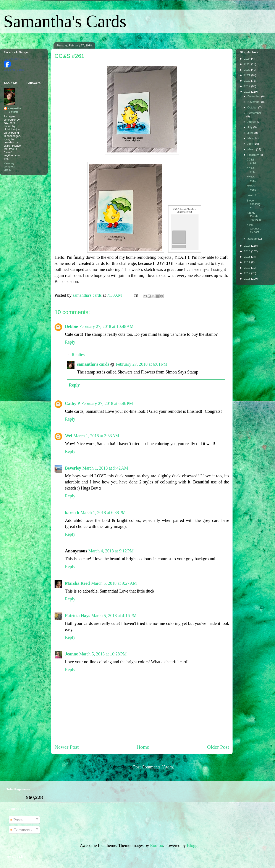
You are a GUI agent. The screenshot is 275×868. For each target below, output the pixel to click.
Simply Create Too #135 (254, 216)
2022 (248, 70)
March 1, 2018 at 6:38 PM (103, 513)
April (251, 144)
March (252, 149)
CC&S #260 (251, 170)
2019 (248, 86)
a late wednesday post (254, 228)
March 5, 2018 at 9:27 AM (114, 583)
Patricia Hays (78, 616)
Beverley (73, 468)
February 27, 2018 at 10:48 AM (106, 326)
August (252, 122)
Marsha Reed (77, 583)
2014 (248, 262)
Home (143, 747)
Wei (69, 436)
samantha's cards (93, 364)
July (250, 127)
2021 (248, 75)
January (253, 239)
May (251, 138)
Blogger (194, 845)
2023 (248, 64)
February (254, 155)
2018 (248, 92)
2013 (248, 268)
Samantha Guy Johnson (16, 59)
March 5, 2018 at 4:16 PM (114, 616)
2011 (248, 279)
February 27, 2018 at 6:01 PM (142, 364)
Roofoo (157, 845)
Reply (70, 342)
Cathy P (72, 403)
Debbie (71, 326)
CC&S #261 (251, 161)
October (253, 107)
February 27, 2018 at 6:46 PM (107, 403)
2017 (248, 246)
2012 (248, 273)
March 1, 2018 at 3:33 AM (96, 436)
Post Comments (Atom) (154, 767)
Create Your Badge (14, 70)
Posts (16, 820)
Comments (21, 830)
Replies (78, 355)
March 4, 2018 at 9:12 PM (111, 551)
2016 (248, 251)
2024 (248, 59)
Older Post (218, 747)
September (254, 113)
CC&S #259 (251, 179)
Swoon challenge (253, 204)
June (251, 133)
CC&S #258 (251, 188)
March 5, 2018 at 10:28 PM (103, 654)
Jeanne (71, 654)
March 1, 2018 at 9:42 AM (105, 468)
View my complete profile (9, 166)
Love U (251, 195)
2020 (248, 81)
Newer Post (67, 747)
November (254, 102)
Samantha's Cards (65, 21)
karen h (72, 513)
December (254, 96)
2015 (248, 257)
